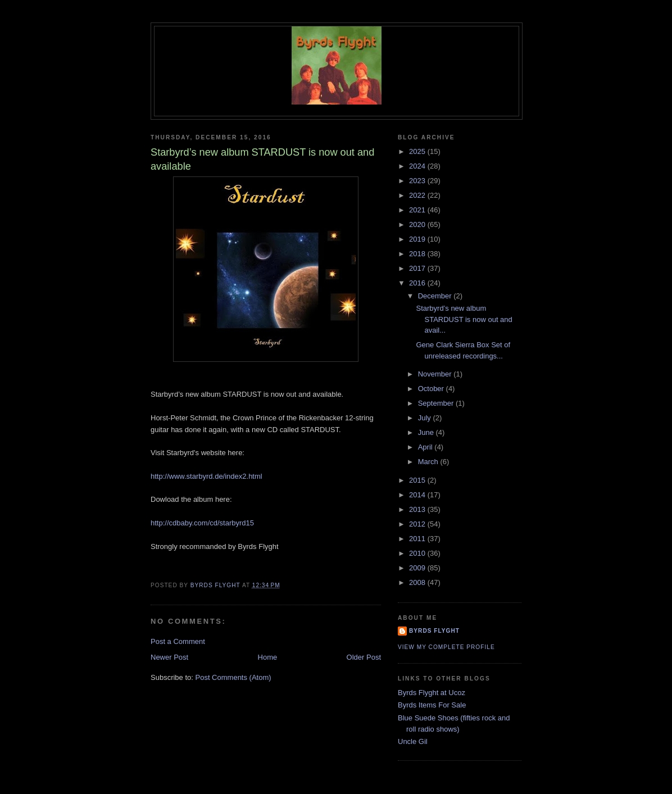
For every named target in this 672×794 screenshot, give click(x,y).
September (437, 403)
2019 (418, 239)
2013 (418, 509)
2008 (418, 582)
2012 (418, 524)
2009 (418, 568)
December (436, 296)
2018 (418, 254)
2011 (418, 539)
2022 (418, 195)
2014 (418, 495)
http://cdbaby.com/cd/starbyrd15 (202, 523)
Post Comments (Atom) (233, 677)
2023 (418, 181)
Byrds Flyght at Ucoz (432, 693)
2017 (418, 268)
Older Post (364, 657)
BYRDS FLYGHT (434, 631)
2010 (418, 553)
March (429, 462)
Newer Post (169, 657)
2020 (418, 224)
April (426, 447)
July (426, 418)
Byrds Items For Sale (432, 705)
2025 (418, 151)
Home (268, 657)
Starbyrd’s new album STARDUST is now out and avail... (464, 319)
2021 (418, 210)
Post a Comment (178, 641)
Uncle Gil (413, 741)
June (427, 432)
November (436, 374)
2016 (418, 283)
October (432, 389)
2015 (418, 480)
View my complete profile (446, 647)
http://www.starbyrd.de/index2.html (206, 476)
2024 (418, 166)
